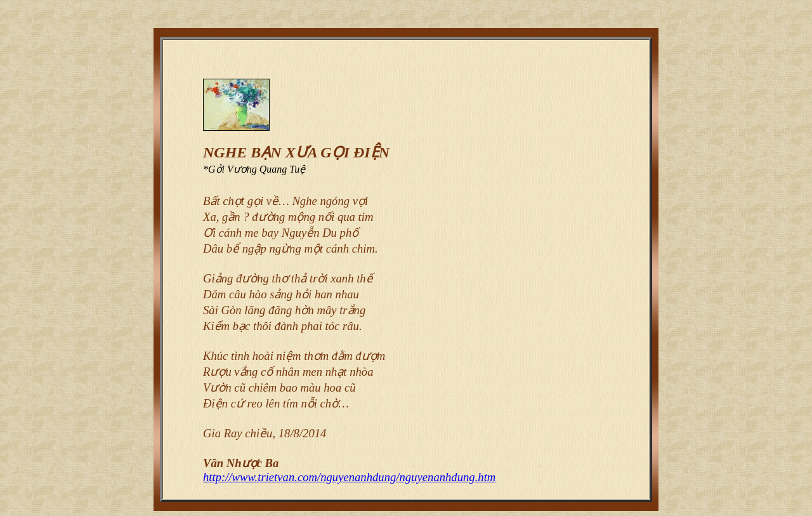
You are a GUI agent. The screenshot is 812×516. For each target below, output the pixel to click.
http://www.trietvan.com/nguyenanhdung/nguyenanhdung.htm (349, 477)
